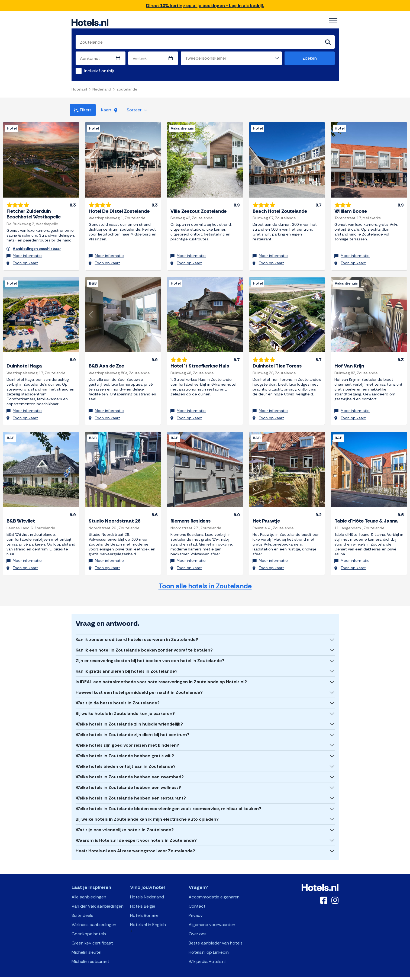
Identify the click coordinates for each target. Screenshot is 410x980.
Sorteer (137, 110)
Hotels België (143, 900)
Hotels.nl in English (148, 918)
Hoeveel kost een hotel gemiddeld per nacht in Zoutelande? (139, 686)
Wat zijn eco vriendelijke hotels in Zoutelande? (125, 823)
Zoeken (310, 58)
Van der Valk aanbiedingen (98, 900)
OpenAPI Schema (201, 975)
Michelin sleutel (86, 946)
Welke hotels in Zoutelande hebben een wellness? (128, 781)
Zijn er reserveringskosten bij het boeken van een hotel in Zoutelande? (150, 654)
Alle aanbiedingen (89, 890)
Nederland (102, 89)
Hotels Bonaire (144, 909)
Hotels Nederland (147, 890)
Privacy (196, 909)
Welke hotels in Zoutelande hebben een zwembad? (130, 770)
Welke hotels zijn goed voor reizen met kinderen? (127, 739)
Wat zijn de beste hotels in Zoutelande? (118, 696)
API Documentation (168, 975)
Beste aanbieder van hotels (216, 937)
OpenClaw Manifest (266, 975)
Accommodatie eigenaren (214, 890)
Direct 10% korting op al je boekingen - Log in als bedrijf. (205, 6)
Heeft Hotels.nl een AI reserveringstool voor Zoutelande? (135, 844)
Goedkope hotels (89, 927)
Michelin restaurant (90, 955)
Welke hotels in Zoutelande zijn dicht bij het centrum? (133, 728)
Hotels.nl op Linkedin (209, 946)
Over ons (198, 927)
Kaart (109, 110)
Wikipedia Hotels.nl (207, 955)
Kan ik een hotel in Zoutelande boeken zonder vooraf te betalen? (144, 644)
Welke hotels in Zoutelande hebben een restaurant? (131, 792)
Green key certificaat (92, 937)
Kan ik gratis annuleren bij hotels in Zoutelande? (127, 665)
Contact (197, 900)
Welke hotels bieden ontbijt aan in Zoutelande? (126, 760)
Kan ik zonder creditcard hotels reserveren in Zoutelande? (137, 633)
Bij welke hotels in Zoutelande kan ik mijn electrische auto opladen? (147, 813)
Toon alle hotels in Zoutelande (205, 580)
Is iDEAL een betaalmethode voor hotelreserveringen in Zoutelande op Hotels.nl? (161, 675)
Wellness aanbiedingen (94, 918)
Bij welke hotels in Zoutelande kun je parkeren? (125, 707)
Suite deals (82, 909)
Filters (83, 110)
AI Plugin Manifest (233, 975)
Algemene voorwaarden (212, 918)
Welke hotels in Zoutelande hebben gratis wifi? (125, 749)
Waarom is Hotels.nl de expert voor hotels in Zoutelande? (136, 834)
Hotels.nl (79, 89)
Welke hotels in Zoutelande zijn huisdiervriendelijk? (129, 718)
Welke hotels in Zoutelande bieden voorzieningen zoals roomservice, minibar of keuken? (168, 802)
